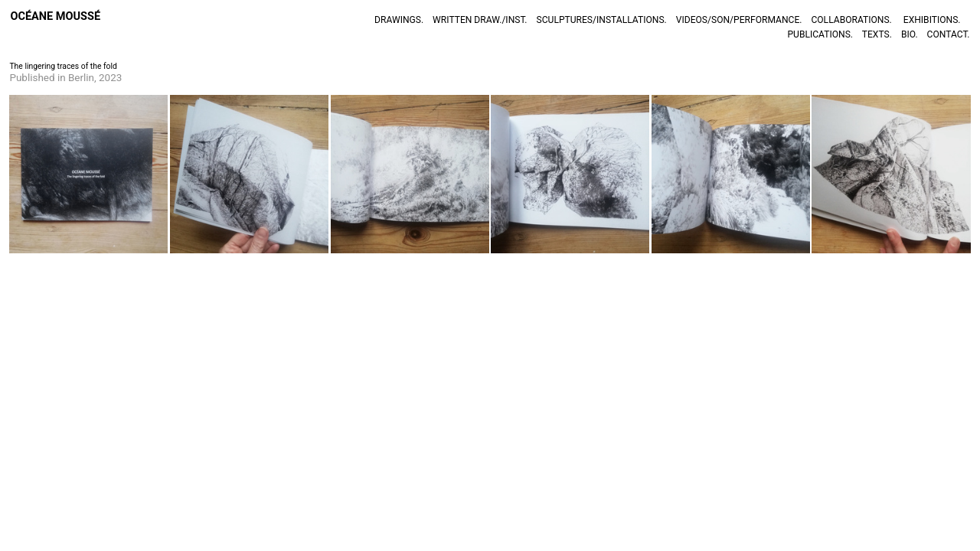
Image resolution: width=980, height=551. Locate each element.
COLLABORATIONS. (851, 20)
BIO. (910, 34)
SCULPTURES (565, 20)
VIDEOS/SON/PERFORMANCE (738, 20)
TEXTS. (877, 34)
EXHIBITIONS (931, 20)
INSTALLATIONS (630, 20)
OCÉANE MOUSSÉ (55, 16)
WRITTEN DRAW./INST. (480, 20)
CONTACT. (949, 34)
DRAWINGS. (399, 20)
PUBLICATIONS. (822, 34)
